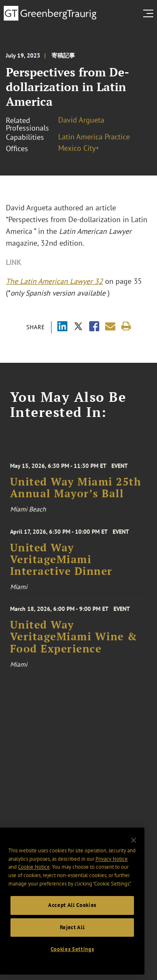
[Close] (134, 857)
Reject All (72, 944)
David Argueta (81, 120)
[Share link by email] (110, 326)
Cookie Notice (34, 884)
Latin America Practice (94, 137)
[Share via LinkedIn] (62, 327)
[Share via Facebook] (94, 327)
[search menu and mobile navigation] (150, 13)
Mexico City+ (79, 148)
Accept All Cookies (72, 922)
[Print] (126, 326)
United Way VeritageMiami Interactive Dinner (61, 568)
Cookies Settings (72, 966)
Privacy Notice (112, 876)
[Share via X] (78, 327)
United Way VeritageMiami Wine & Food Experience (74, 649)
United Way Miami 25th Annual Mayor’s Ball (76, 498)
